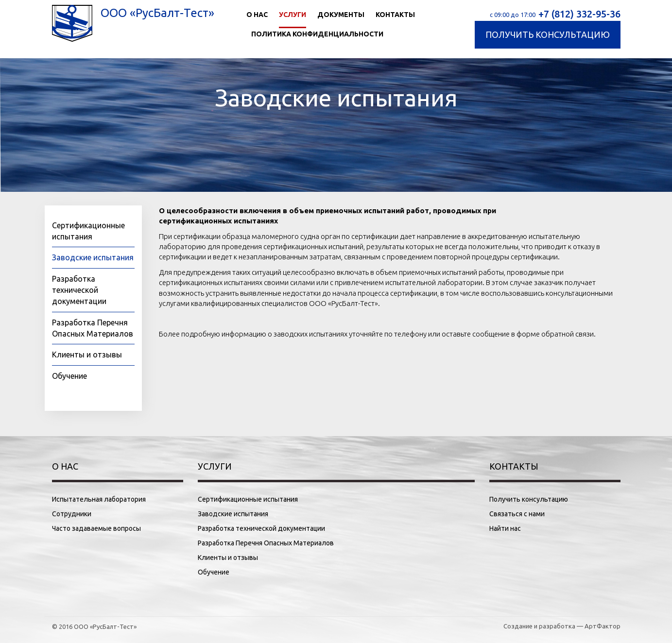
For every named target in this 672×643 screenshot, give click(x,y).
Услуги (293, 15)
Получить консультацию (548, 34)
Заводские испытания (93, 257)
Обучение (69, 376)
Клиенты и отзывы (87, 355)
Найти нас (505, 528)
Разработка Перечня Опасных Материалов (266, 543)
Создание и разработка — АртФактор (562, 626)
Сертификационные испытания (248, 499)
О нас (257, 15)
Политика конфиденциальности (317, 34)
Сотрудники (72, 514)
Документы (341, 15)
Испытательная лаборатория (99, 499)
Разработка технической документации (79, 290)
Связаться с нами (517, 514)
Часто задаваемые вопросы (96, 528)
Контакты (395, 15)
